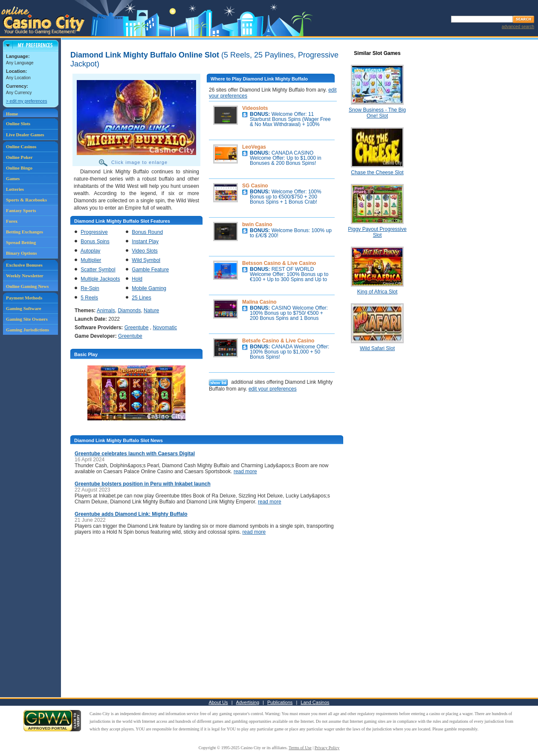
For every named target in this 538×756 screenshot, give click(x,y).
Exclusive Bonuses (24, 265)
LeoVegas (254, 147)
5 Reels (89, 298)
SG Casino (255, 186)
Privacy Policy (327, 748)
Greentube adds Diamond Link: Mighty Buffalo (131, 514)
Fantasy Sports (21, 210)
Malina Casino (259, 302)
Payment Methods (24, 298)
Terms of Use (300, 748)
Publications (280, 702)
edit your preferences (273, 389)
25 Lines (141, 298)
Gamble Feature (150, 270)
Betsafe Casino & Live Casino (278, 341)
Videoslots (255, 108)
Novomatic (165, 328)
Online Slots (18, 124)
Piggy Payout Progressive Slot (377, 232)
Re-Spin (90, 288)
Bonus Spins (95, 241)
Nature (151, 310)
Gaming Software (24, 308)
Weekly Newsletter (25, 276)
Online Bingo (19, 168)
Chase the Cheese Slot (377, 172)
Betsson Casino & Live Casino (279, 263)
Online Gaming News (27, 286)
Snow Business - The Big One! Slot (377, 113)
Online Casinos (21, 147)
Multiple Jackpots (100, 279)
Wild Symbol (146, 260)
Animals (106, 310)
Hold (137, 279)
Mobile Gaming (149, 288)
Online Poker (19, 157)
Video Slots (145, 251)
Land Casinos (315, 702)
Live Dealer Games (25, 135)
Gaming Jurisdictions (27, 330)
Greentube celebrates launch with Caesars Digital (135, 454)
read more (245, 471)
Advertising (248, 702)
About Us (218, 702)
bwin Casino (257, 224)
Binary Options (21, 253)
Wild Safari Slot (377, 348)
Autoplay (91, 251)
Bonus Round (147, 232)
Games (13, 178)
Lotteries (15, 189)
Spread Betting (21, 242)
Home (12, 114)
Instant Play (145, 241)
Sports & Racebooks (26, 200)
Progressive (94, 232)
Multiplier (91, 260)
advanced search (518, 27)
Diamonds (129, 310)
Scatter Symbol (98, 270)
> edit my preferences (26, 101)
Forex (12, 221)
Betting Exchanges (25, 232)
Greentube (137, 328)
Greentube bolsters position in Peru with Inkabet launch (143, 484)
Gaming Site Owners (27, 319)
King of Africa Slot (377, 292)
